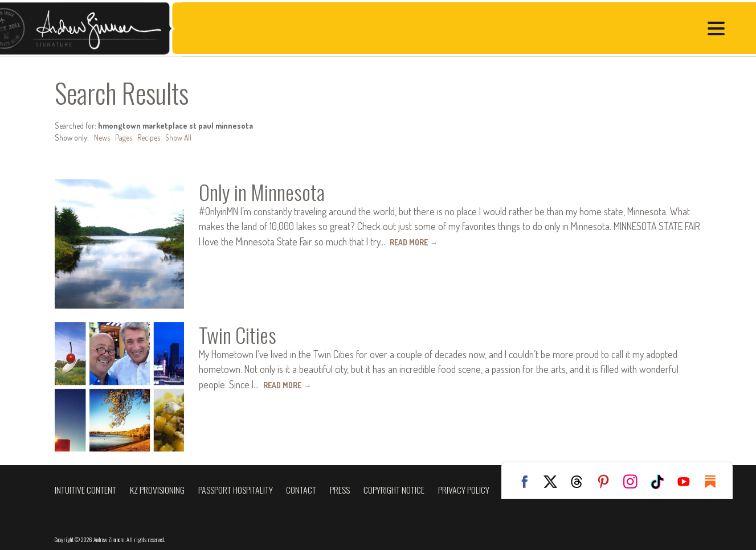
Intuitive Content (85, 490)
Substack (715, 482)
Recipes (149, 137)
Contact (301, 490)
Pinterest (608, 482)
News (102, 137)
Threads (581, 482)
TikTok (661, 482)
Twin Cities (238, 334)
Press (340, 490)
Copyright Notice (394, 490)
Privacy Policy (464, 490)
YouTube (688, 482)
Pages (124, 137)
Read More (415, 242)
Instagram (635, 482)
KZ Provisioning (157, 490)
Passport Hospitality (236, 490)
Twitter (554, 482)
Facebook (528, 482)
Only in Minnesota (265, 191)
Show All (179, 137)
